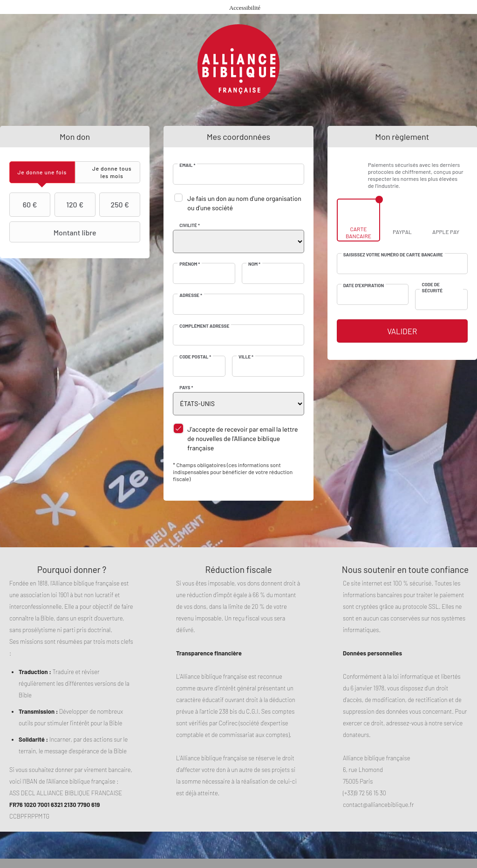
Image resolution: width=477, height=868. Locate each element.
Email (187, 165)
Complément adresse (204, 326)
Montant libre (54, 232)
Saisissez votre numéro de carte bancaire (393, 255)
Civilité (190, 225)
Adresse (191, 295)
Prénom (190, 264)
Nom (254, 264)
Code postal (195, 357)
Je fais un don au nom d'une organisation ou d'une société (244, 203)
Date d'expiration (364, 285)
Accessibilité (245, 8)
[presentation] (42, 172)
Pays (186, 387)
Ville (246, 357)
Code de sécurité (432, 287)
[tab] (42, 172)
